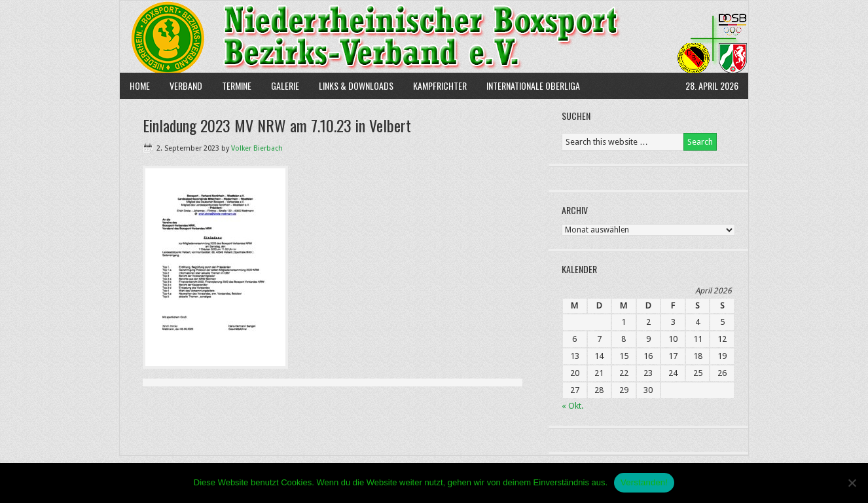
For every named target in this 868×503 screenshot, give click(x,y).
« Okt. (572, 406)
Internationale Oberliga (533, 85)
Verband (181, 85)
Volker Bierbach (257, 148)
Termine (237, 85)
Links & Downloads (356, 85)
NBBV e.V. (434, 37)
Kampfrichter (435, 85)
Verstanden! (644, 482)
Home (140, 85)
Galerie (285, 85)
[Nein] (852, 483)
